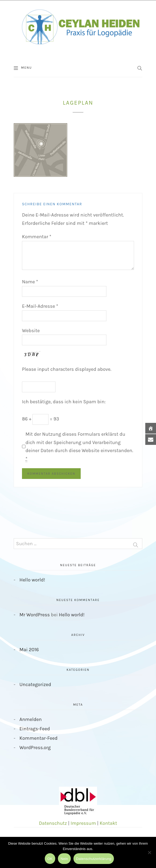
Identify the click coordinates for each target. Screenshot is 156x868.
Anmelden (31, 719)
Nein (64, 859)
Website (31, 331)
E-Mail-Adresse (40, 306)
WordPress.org (35, 748)
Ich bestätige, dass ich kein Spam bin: (64, 402)
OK (50, 859)
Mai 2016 (29, 650)
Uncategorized (35, 684)
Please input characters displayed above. (67, 369)
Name (30, 282)
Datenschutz (53, 823)
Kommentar (37, 237)
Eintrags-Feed (35, 729)
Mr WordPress (35, 615)
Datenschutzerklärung (94, 859)
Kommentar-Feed (39, 738)
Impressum (83, 823)
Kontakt (108, 823)
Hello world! (32, 580)
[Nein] (149, 852)
